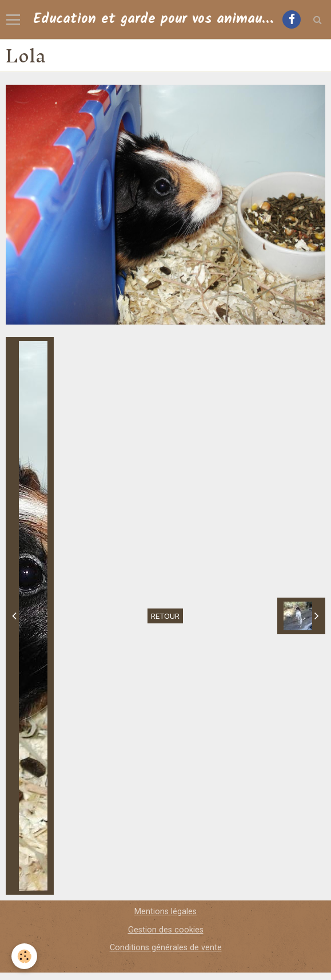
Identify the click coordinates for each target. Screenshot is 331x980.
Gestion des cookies (166, 930)
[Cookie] (24, 956)
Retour (165, 616)
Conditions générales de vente (166, 948)
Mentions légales (165, 912)
